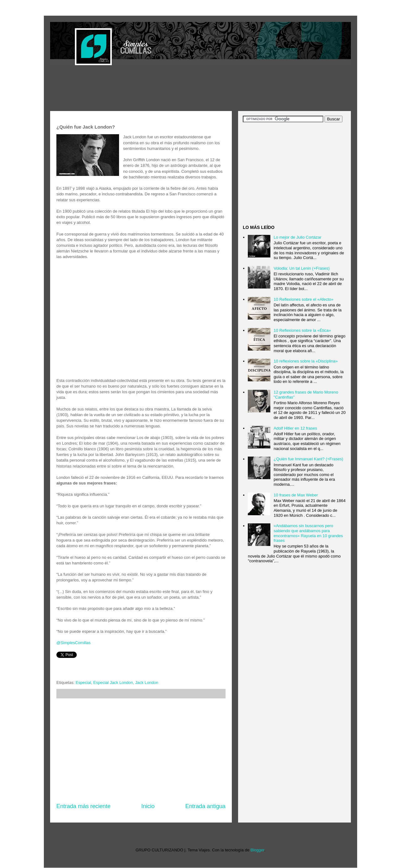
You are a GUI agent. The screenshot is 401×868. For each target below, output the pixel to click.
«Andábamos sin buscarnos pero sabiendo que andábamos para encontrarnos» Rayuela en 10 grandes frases (308, 533)
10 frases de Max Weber (296, 495)
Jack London (147, 683)
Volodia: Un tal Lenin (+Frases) (302, 268)
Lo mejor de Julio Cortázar (297, 237)
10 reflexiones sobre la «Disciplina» (306, 361)
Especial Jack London (113, 683)
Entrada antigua (206, 806)
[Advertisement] (164, 89)
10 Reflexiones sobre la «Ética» (302, 330)
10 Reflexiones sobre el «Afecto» (303, 299)
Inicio (148, 806)
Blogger (258, 850)
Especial (83, 683)
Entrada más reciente (83, 806)
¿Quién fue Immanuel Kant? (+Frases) (308, 459)
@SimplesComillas (73, 643)
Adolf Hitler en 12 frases (295, 428)
